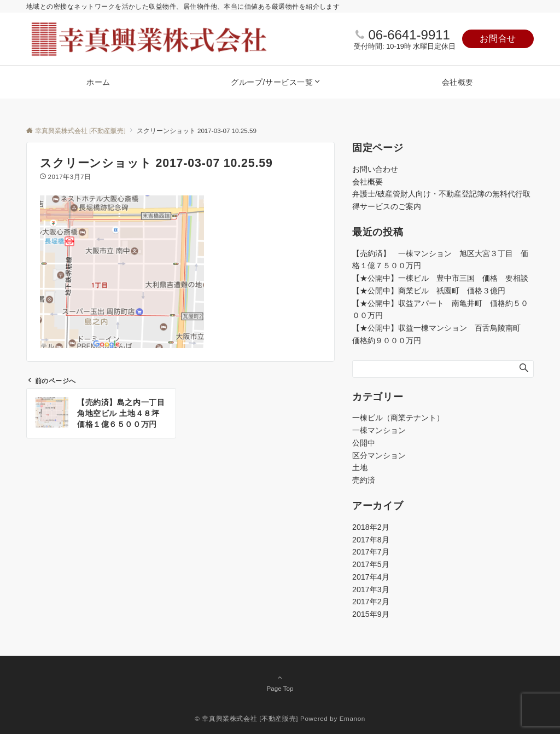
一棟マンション (379, 430)
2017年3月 (371, 589)
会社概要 (367, 182)
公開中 (364, 443)
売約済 (364, 480)
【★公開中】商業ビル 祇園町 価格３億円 (433, 291)
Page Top (280, 683)
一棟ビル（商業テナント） (398, 418)
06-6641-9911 (409, 35)
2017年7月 (371, 552)
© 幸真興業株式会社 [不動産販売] (246, 718)
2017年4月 (371, 577)
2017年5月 (371, 564)
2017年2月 (371, 602)
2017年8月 (371, 540)
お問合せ (498, 39)
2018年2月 (371, 527)
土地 (360, 467)
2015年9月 (371, 614)
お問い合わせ (375, 169)
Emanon (352, 718)
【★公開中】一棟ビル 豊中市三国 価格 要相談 (440, 278)
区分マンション (379, 455)
